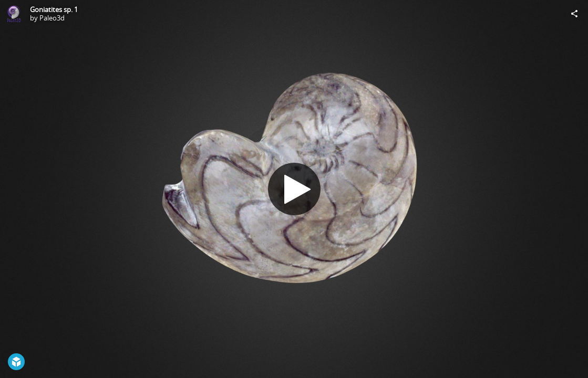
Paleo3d (52, 18)
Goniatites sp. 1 (54, 9)
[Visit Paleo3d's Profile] (14, 14)
